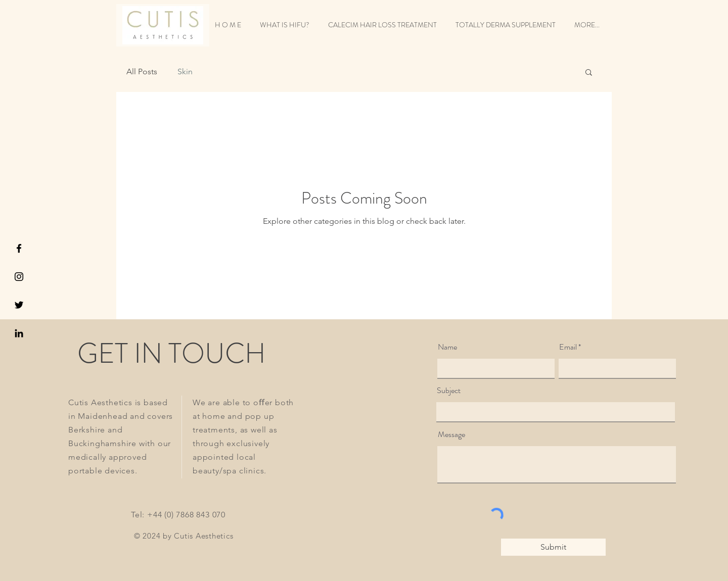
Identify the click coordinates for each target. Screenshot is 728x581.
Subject (449, 391)
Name (447, 347)
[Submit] (553, 547)
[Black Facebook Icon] (19, 248)
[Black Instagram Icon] (19, 277)
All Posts (142, 71)
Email (568, 347)
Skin (185, 71)
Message (451, 434)
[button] (589, 73)
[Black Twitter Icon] (19, 305)
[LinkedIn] (19, 333)
